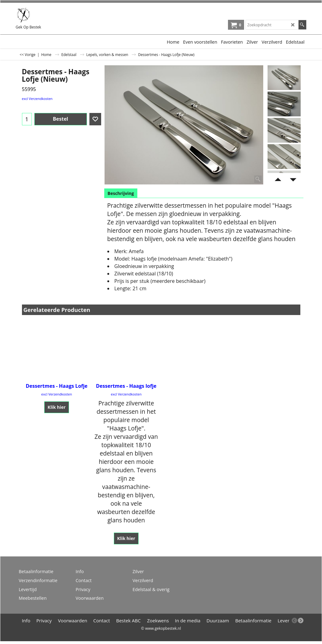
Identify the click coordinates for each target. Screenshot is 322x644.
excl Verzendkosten (37, 99)
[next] (301, 620)
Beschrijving (121, 193)
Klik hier (57, 407)
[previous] (294, 620)
